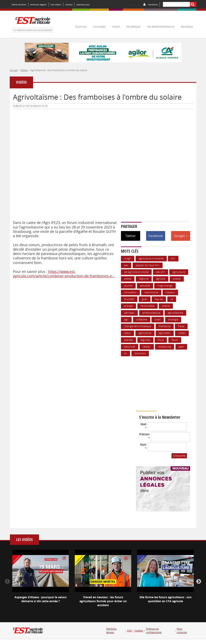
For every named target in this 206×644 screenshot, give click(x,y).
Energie (128, 306)
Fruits (161, 340)
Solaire (166, 306)
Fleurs (175, 340)
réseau (147, 347)
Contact (69, 5)
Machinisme (151, 292)
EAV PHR (161, 272)
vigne (116, 27)
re (172, 299)
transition (140, 353)
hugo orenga (165, 286)
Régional (144, 279)
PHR (173, 258)
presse (177, 279)
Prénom (144, 436)
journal (128, 286)
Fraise (181, 326)
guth (145, 299)
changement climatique (138, 326)
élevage (81, 27)
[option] (41, 580)
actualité (145, 286)
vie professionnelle (161, 27)
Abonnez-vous (83, 5)
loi (126, 353)
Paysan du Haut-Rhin (148, 265)
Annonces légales (38, 5)
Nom (143, 446)
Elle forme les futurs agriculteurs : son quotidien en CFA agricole (166, 599)
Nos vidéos (56, 5)
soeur (127, 333)
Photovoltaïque (151, 313)
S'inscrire (179, 456)
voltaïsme (142, 320)
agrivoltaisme (175, 313)
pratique (187, 27)
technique (133, 27)
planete (128, 340)
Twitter (131, 236)
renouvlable (148, 306)
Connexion (153, 5)
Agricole (161, 279)
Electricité (130, 347)
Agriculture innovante (151, 258)
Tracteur (170, 292)
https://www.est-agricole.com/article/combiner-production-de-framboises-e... (64, 274)
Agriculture (179, 272)
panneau (129, 313)
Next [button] (199, 582)
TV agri (128, 258)
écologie (173, 320)
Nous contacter (182, 631)
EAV (126, 265)
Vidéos (24, 70)
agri (126, 320)
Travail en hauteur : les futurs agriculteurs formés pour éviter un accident (103, 601)
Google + (181, 236)
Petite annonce (19, 5)
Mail (143, 426)
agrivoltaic (165, 333)
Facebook (156, 236)
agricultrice (145, 333)
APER (181, 347)
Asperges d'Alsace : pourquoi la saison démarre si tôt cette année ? (41, 599)
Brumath (129, 299)
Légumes (145, 340)
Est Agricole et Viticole (136, 272)
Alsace (128, 279)
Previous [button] (7, 582)
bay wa (159, 299)
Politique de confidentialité (154, 631)
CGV (129, 631)
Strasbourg (165, 347)
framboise (165, 326)
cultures (99, 27)
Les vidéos (24, 540)
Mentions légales (111, 631)
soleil (158, 320)
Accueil (14, 70)
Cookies (139, 631)
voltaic (182, 333)
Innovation (130, 292)
